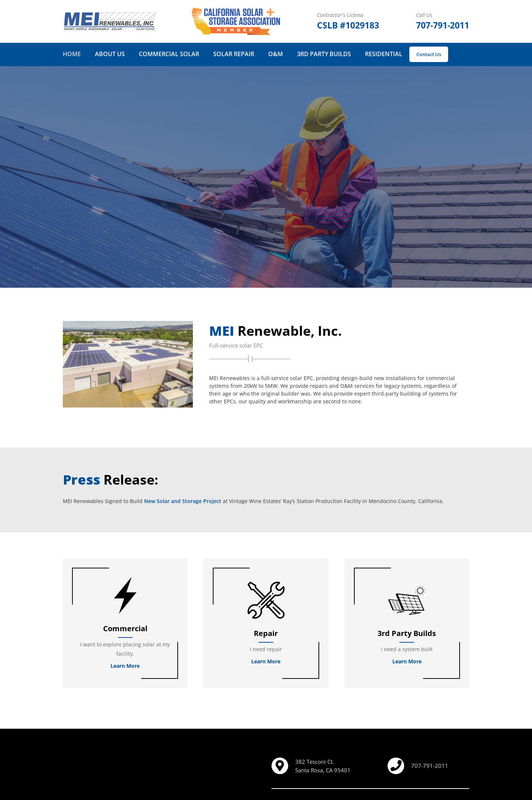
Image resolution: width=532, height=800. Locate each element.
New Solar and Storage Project (183, 501)
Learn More (125, 666)
